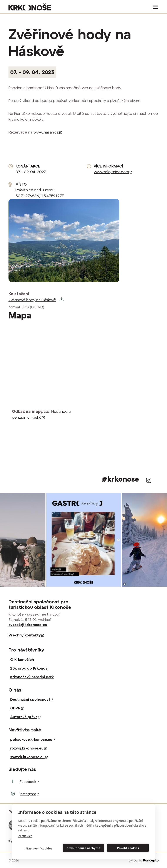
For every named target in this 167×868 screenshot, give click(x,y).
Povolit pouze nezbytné (84, 848)
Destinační (32, 699)
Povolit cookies (128, 848)
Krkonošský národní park (32, 677)
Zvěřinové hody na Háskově (32, 300)
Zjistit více (25, 836)
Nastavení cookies (39, 848)
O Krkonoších (22, 660)
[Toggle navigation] (154, 7)
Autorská (25, 717)
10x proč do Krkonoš (29, 668)
